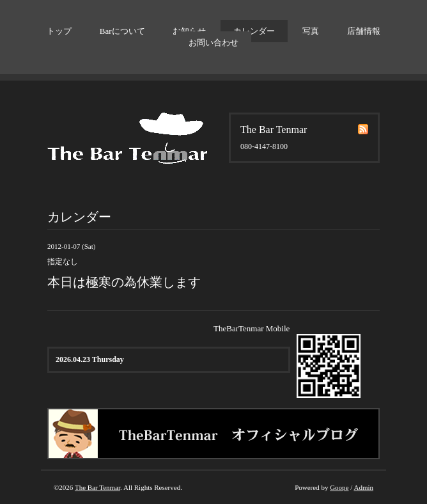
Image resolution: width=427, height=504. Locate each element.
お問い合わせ (213, 43)
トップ (59, 31)
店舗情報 (364, 31)
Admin (363, 487)
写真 (311, 31)
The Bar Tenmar (97, 487)
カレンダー (254, 31)
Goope (339, 487)
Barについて (122, 31)
